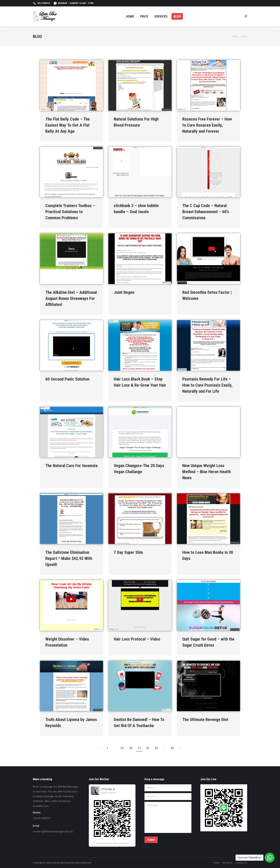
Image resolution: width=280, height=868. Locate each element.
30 (131, 748)
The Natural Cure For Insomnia (71, 466)
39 (172, 748)
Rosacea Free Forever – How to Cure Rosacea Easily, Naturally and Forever (207, 125)
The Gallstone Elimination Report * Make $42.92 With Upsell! (69, 558)
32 (148, 748)
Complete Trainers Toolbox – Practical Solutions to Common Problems (70, 212)
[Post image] (72, 85)
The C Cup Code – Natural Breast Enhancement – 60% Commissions (206, 212)
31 (139, 748)
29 (122, 748)
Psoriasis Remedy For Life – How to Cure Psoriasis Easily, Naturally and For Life (207, 385)
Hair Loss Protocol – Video (137, 639)
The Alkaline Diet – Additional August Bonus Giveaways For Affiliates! (71, 298)
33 (156, 748)
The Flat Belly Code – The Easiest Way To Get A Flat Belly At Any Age (67, 125)
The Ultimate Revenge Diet (205, 720)
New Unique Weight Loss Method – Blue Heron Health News (207, 472)
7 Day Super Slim (128, 552)
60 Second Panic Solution (67, 379)
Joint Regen (124, 292)
